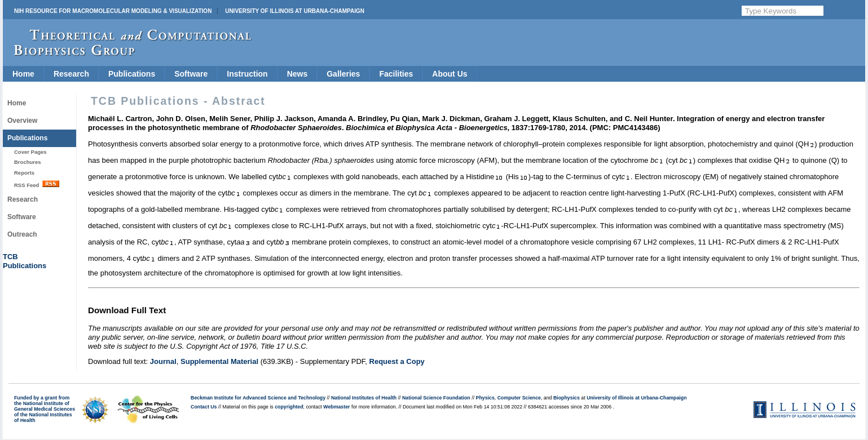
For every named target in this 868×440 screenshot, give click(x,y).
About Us (450, 74)
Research (71, 74)
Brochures (28, 162)
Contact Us (204, 407)
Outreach (22, 234)
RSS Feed (37, 184)
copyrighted (289, 407)
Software (191, 74)
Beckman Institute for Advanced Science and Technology (258, 398)
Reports (24, 173)
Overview (22, 121)
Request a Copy (397, 361)
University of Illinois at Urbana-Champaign (295, 11)
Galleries (343, 74)
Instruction (247, 74)
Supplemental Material (219, 361)
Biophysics (567, 398)
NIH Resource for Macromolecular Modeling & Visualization (113, 11)
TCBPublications (25, 261)
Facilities (396, 74)
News (298, 74)
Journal (163, 361)
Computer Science (519, 398)
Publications (132, 74)
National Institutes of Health (364, 398)
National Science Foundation (436, 398)
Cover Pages (30, 152)
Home (23, 74)
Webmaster (336, 407)
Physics (485, 398)
